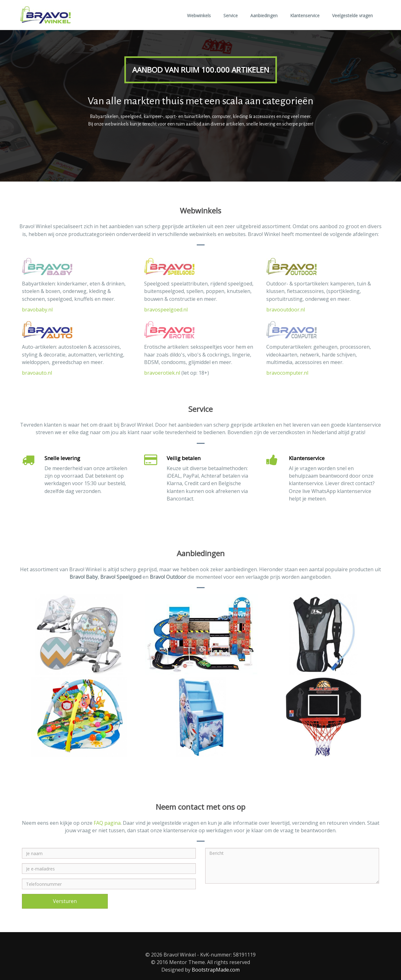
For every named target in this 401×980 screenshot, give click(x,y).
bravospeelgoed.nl (166, 310)
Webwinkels (199, 15)
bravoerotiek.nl (162, 373)
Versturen (65, 901)
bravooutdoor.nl (286, 310)
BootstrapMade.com (216, 970)
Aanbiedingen (264, 15)
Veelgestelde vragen (352, 15)
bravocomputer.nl (287, 373)
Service (231, 15)
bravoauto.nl (37, 373)
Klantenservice (305, 15)
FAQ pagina (107, 823)
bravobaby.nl (37, 310)
